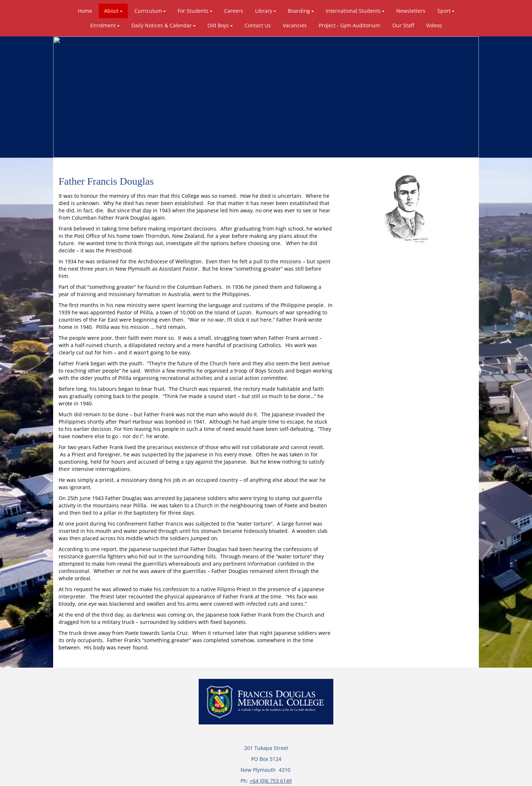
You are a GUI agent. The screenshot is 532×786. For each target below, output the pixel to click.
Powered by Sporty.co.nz (124, 778)
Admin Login (408, 778)
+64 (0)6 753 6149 (271, 742)
